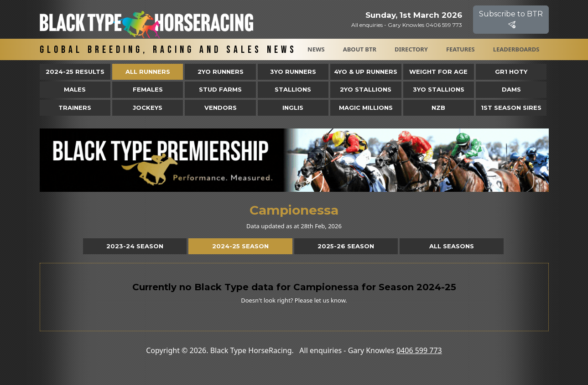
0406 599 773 (419, 350)
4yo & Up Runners (366, 72)
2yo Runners (221, 72)
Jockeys (148, 108)
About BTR (360, 49)
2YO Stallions (366, 89)
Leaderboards (516, 49)
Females (148, 89)
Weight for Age (438, 72)
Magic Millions (366, 108)
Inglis (293, 108)
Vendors (221, 108)
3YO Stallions (439, 89)
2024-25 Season (240, 246)
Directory (411, 49)
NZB (438, 108)
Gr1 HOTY (511, 72)
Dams (511, 89)
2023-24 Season (135, 246)
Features (461, 49)
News (316, 49)
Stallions (293, 89)
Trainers (75, 108)
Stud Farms (220, 89)
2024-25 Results (75, 72)
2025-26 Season (346, 246)
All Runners (148, 72)
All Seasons (452, 246)
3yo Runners (293, 72)
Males (75, 89)
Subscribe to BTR (511, 19)
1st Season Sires (511, 108)
